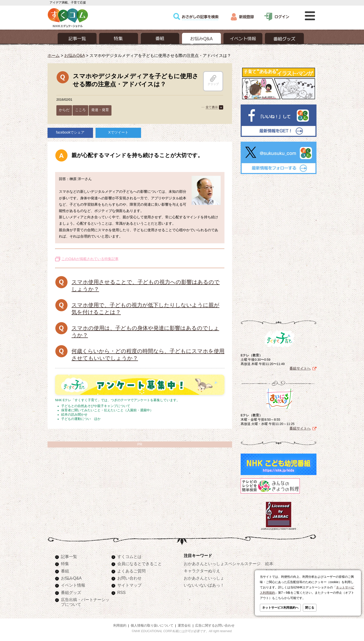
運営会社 (184, 626)
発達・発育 (100, 110)
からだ (64, 110)
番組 (65, 571)
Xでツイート (118, 132)
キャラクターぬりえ (202, 571)
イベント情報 (73, 585)
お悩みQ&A (74, 55)
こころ (80, 110)
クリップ (213, 80)
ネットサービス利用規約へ (280, 608)
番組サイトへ (300, 368)
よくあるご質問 (131, 571)
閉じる (310, 608)
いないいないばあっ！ (204, 585)
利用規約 (120, 626)
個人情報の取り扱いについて (152, 626)
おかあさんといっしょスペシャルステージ (222, 564)
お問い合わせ (129, 578)
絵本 (269, 564)
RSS (121, 592)
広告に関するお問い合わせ (215, 626)
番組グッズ (71, 592)
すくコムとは (129, 557)
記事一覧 (69, 557)
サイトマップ (129, 585)
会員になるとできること (140, 564)
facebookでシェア (70, 132)
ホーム (54, 55)
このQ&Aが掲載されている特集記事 (90, 259)
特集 (65, 564)
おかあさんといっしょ (204, 578)
